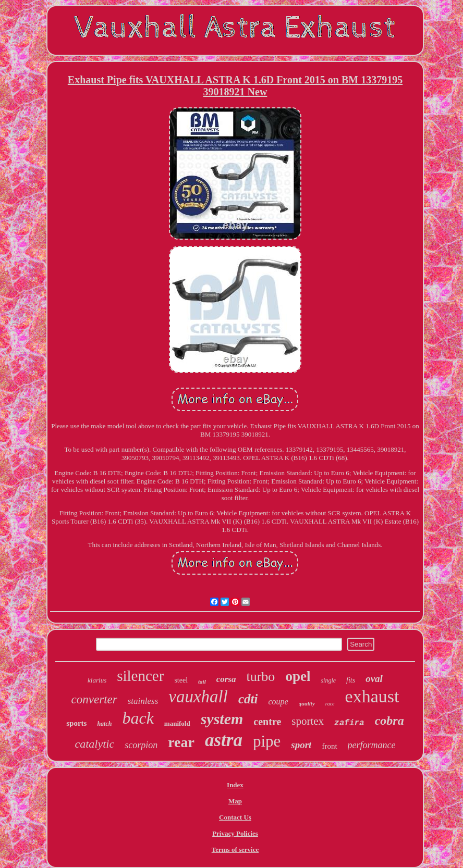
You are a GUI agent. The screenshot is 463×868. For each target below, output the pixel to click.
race (330, 704)
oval (374, 679)
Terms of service (235, 850)
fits (351, 680)
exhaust (372, 696)
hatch (104, 724)
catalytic (94, 744)
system (222, 719)
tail (202, 681)
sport (301, 745)
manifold (177, 723)
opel (298, 676)
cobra (389, 721)
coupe (278, 702)
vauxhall (198, 697)
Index (235, 785)
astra (224, 740)
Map (235, 801)
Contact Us (235, 817)
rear (181, 742)
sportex (308, 721)
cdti (248, 699)
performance (372, 745)
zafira (349, 723)
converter (94, 699)
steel (181, 680)
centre (267, 722)
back (138, 718)
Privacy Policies (235, 833)
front (329, 746)
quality (307, 703)
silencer (140, 676)
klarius (97, 680)
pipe (267, 741)
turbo (260, 677)
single (328, 680)
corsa (226, 679)
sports (76, 723)
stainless (143, 701)
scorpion (141, 745)
